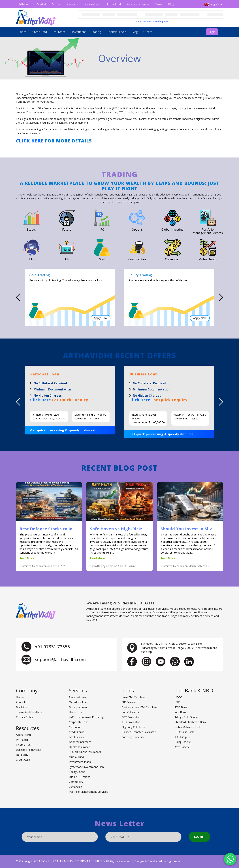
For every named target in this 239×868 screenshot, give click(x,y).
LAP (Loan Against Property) (87, 717)
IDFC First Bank (184, 732)
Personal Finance (138, 4)
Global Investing (172, 230)
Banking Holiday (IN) (28, 750)
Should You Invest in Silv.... (189, 529)
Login (212, 32)
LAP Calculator (131, 712)
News (159, 4)
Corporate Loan (79, 722)
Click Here (41, 400)
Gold (102, 259)
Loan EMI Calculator (134, 697)
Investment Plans (80, 762)
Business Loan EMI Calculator (140, 707)
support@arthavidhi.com (60, 659)
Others (148, 32)
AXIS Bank (181, 707)
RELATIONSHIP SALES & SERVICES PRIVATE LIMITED (69, 861)
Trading (96, 32)
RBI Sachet (23, 754)
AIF (67, 259)
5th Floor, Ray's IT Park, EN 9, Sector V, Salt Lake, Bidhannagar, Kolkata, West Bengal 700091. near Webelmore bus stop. (179, 648)
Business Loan (78, 707)
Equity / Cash (77, 772)
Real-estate (92, 4)
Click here (30, 141)
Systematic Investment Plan (86, 767)
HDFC (178, 697)
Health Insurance (79, 747)
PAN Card (22, 740)
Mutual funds (208, 259)
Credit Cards (77, 732)
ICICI (178, 702)
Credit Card (40, 32)
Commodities (137, 259)
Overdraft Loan (78, 702)
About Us (22, 702)
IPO (102, 230)
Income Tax (23, 745)
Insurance (59, 32)
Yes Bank (180, 712)
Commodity (76, 782)
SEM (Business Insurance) (85, 752)
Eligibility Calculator (133, 727)
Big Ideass (173, 861)
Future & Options (80, 777)
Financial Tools (116, 32)
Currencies (172, 259)
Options (137, 230)
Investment (79, 32)
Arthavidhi (25, 4)
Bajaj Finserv (183, 742)
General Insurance (80, 742)
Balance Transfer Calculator (139, 732)
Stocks (31, 230)
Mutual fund (113, 4)
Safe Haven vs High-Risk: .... (119, 529)
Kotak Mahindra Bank (188, 727)
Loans (23, 32)
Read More (27, 558)
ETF (31, 259)
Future (67, 230)
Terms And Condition (29, 712)
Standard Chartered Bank (190, 722)
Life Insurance (78, 737)
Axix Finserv (182, 747)
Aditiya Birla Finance (187, 717)
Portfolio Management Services (208, 231)
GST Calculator (131, 717)
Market (41, 4)
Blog (171, 4)
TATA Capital (183, 737)
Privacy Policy (24, 717)
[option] (70, 297)
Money (56, 4)
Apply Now (101, 318)
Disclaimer (22, 707)
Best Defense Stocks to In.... (48, 529)
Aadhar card (23, 735)
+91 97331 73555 (53, 647)
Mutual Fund (76, 757)
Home (20, 697)
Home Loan (76, 712)
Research (73, 4)
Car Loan (74, 727)
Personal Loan (78, 697)
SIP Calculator (130, 702)
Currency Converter (134, 737)
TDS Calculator (131, 722)
